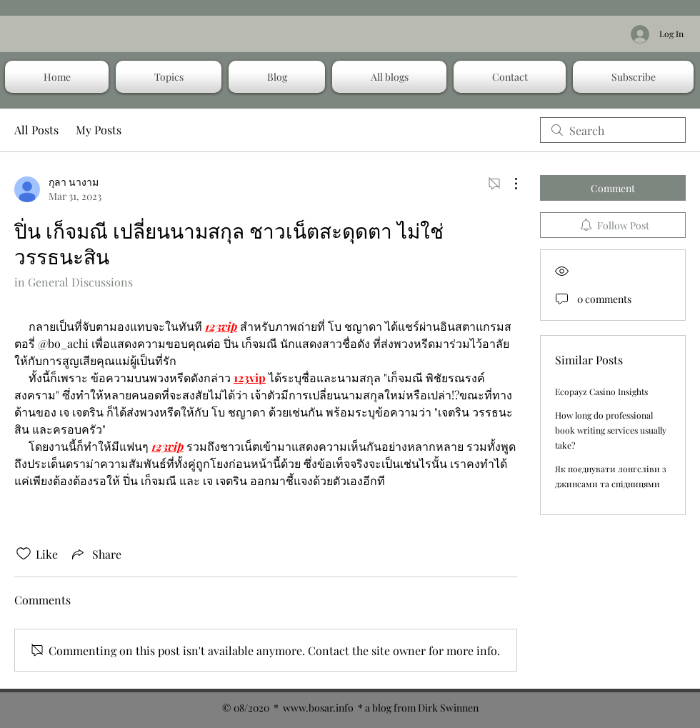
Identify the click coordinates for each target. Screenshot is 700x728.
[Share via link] (95, 554)
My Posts (99, 130)
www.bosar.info (318, 708)
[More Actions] (509, 184)
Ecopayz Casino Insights (601, 392)
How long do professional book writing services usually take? (611, 430)
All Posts (36, 130)
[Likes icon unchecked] (24, 554)
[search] (613, 130)
